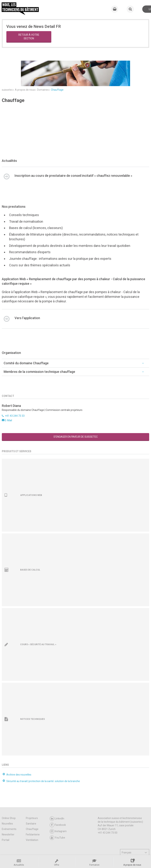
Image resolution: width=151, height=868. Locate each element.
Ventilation (32, 818)
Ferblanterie (33, 813)
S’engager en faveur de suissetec (76, 415)
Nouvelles (7, 802)
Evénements (9, 807)
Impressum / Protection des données (80, 852)
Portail (6, 818)
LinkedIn (57, 797)
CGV (21, 852)
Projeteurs (32, 796)
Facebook (58, 803)
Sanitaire (31, 802)
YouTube (57, 816)
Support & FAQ (35, 852)
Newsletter (8, 813)
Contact (51, 852)
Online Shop (9, 796)
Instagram (58, 809)
